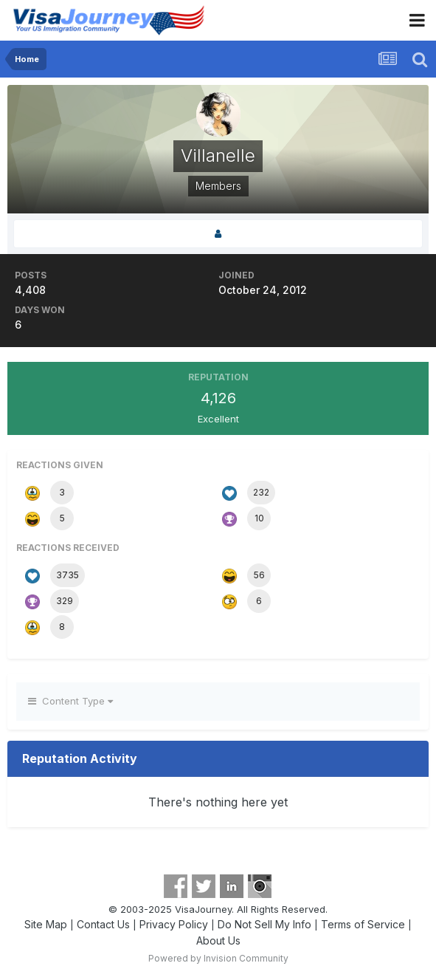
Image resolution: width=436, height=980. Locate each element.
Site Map (46, 924)
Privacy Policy (174, 924)
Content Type (70, 701)
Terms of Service (363, 924)
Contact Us (103, 924)
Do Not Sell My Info (264, 924)
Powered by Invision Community (218, 958)
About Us (218, 940)
